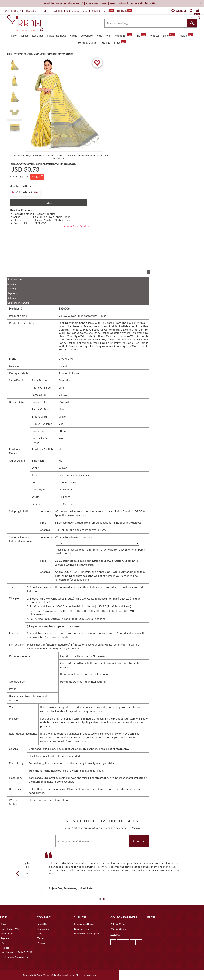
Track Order (58, 11)
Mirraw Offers (118, 929)
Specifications (15, 279)
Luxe (169, 35)
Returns (12, 298)
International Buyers (85, 924)
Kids (99, 35)
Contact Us (43, 929)
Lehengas (38, 35)
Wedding (124, 35)
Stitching (12, 289)
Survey (85, 11)
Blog (40, 934)
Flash (120, 42)
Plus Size (105, 43)
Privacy (41, 943)
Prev (19, 874)
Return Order (73, 11)
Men (109, 35)
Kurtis (73, 35)
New (14, 35)
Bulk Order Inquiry (100, 11)
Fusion (186, 35)
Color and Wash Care (18, 303)
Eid (141, 35)
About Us (42, 924)
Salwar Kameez (56, 35)
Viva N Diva (66, 359)
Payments (12, 293)
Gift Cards (124, 11)
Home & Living (87, 43)
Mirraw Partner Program (87, 934)
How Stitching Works (11, 929)
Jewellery (87, 35)
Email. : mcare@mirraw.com (15, 957)
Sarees (24, 35)
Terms (41, 938)
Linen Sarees (66, 475)
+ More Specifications (77, 226)
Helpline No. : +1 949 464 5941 (16, 952)
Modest (154, 35)
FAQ (3, 943)
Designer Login (82, 929)
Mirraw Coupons (120, 924)
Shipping (12, 284)
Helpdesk (5, 948)
